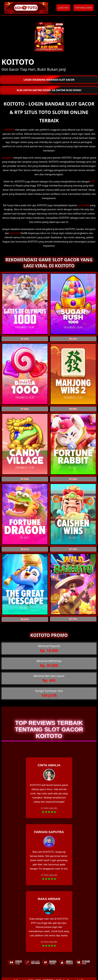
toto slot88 (84, 205)
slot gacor (7, 158)
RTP (93, 181)
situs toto (15, 233)
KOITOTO (9, 130)
